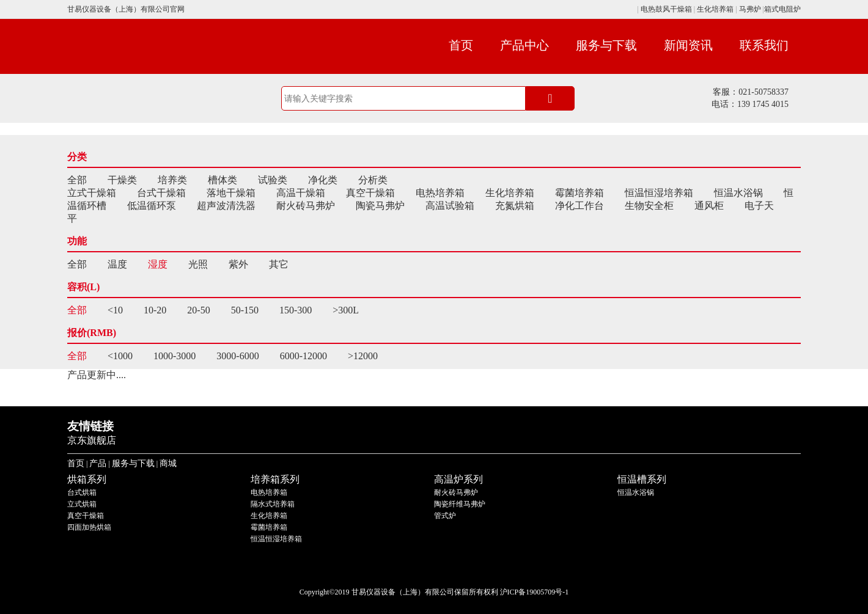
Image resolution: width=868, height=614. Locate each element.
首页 (461, 45)
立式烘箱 (82, 504)
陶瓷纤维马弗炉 (460, 504)
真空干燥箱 (370, 193)
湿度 (158, 264)
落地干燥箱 (231, 193)
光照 (198, 264)
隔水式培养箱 (273, 504)
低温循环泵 (152, 206)
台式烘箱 (82, 492)
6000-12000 (303, 356)
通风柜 (709, 206)
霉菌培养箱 (579, 193)
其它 (279, 264)
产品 (98, 463)
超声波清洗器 (226, 206)
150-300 (296, 310)
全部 (77, 180)
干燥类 (122, 180)
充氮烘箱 (515, 206)
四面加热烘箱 (89, 527)
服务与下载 (606, 45)
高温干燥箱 (301, 193)
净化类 (323, 180)
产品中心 (524, 45)
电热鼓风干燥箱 (665, 9)
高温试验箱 (450, 206)
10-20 (155, 310)
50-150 (245, 310)
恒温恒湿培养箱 (659, 193)
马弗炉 (750, 9)
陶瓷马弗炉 (380, 206)
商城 (168, 463)
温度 (117, 264)
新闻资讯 (688, 45)
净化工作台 (579, 206)
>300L (346, 310)
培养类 (172, 180)
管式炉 (445, 516)
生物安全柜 (649, 206)
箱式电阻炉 (782, 9)
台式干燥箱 (161, 193)
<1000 (120, 356)
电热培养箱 (440, 193)
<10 (115, 310)
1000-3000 (175, 356)
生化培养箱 (715, 9)
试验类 (273, 180)
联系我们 (764, 45)
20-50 (198, 310)
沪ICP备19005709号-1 (535, 592)
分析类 (373, 180)
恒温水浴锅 (738, 193)
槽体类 (223, 180)
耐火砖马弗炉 (306, 206)
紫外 (238, 264)
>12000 (363, 356)
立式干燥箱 (92, 193)
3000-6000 (237, 356)
